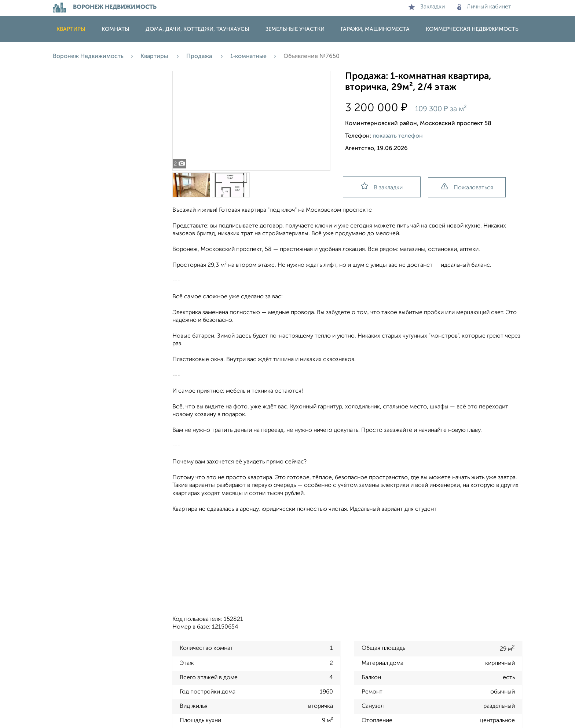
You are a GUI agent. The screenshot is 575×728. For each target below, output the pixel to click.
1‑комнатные (248, 57)
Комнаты (116, 29)
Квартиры (71, 29)
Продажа (200, 57)
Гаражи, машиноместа (375, 29)
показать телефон (398, 136)
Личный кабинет (484, 7)
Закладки (427, 7)
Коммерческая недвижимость (472, 29)
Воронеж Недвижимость (88, 57)
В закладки (382, 187)
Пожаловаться (467, 187)
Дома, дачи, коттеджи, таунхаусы (197, 29)
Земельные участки (295, 29)
